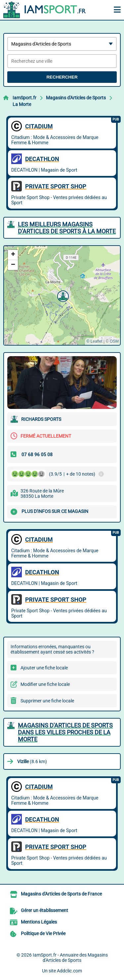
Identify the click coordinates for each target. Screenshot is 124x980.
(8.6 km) (32, 761)
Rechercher (62, 77)
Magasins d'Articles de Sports (76, 98)
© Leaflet (94, 341)
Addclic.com (69, 971)
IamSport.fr (24, 98)
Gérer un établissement (44, 910)
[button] (62, 295)
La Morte (22, 104)
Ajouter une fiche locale (44, 668)
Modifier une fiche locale (45, 684)
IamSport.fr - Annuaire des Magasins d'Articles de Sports (70, 958)
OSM (114, 341)
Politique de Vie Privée (43, 933)
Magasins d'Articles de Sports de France (61, 894)
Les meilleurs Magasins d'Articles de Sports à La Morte (67, 228)
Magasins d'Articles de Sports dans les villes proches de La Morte (65, 732)
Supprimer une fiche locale (47, 701)
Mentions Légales (39, 922)
